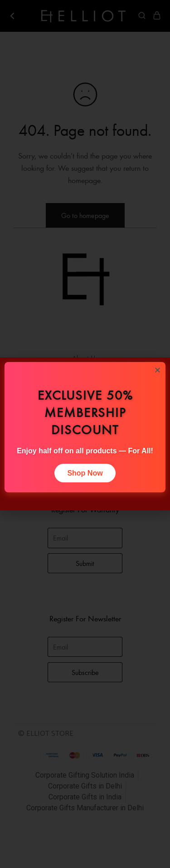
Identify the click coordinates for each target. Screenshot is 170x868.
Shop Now (85, 473)
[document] (85, 434)
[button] (158, 370)
